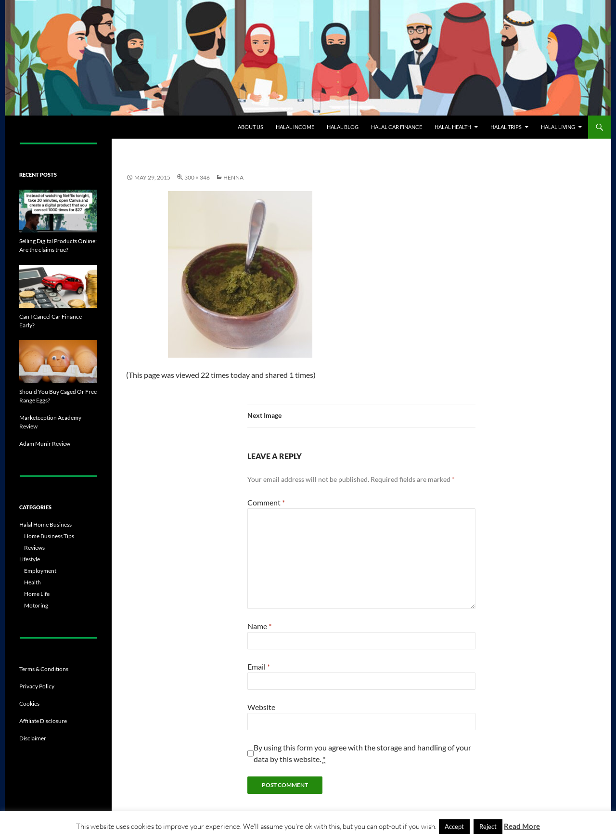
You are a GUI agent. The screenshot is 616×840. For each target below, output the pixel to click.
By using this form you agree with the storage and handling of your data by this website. (362, 753)
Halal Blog (343, 127)
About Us (250, 127)
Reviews (34, 548)
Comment (266, 502)
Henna (233, 177)
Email (259, 666)
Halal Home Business (45, 524)
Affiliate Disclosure (43, 721)
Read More (522, 826)
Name (259, 626)
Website (261, 707)
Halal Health (453, 127)
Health (32, 582)
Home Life (37, 594)
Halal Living (558, 127)
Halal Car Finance (397, 127)
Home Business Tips (49, 536)
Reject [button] (488, 827)
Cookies (29, 704)
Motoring (36, 605)
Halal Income (295, 127)
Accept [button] (454, 827)
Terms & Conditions (44, 669)
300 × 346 (197, 177)
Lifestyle (30, 559)
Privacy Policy (37, 686)
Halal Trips (506, 127)
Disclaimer (33, 738)
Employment (40, 571)
